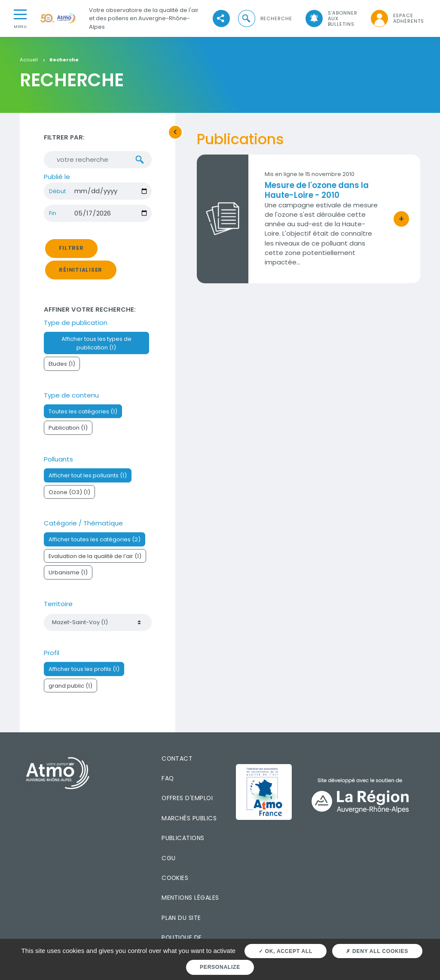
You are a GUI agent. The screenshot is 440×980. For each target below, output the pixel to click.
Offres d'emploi (187, 798)
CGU (168, 858)
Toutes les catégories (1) (83, 412)
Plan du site (181, 918)
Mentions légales (190, 898)
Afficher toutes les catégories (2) (95, 540)
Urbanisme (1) (68, 573)
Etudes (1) (62, 364)
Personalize (220, 967)
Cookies (175, 878)
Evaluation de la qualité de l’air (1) (95, 556)
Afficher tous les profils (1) (84, 669)
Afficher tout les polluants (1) (88, 476)
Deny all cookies (377, 951)
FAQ (168, 779)
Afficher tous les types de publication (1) (96, 343)
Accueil (29, 60)
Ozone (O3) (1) (69, 492)
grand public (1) (70, 686)
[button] (264, 19)
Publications (183, 838)
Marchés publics (189, 818)
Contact (177, 759)
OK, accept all (286, 951)
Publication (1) (68, 428)
